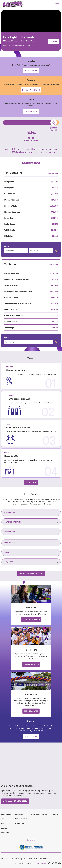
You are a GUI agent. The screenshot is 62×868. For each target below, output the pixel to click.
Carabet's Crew (11, 297)
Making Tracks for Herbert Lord (18, 291)
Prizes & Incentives (21, 819)
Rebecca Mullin (11, 206)
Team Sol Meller (11, 285)
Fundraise (19, 814)
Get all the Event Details (31, 573)
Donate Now (31, 111)
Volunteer (55, 814)
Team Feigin (9, 327)
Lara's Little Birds (12, 309)
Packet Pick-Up (31, 531)
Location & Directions (31, 522)
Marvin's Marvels (12, 273)
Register (53, 42)
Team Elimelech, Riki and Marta (18, 303)
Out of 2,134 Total (53, 173)
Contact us (5, 833)
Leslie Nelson (10, 224)
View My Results (31, 664)
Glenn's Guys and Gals (14, 315)
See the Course (31, 711)
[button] (57, 4)
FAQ (3, 823)
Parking (31, 552)
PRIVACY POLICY (41, 863)
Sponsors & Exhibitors (39, 814)
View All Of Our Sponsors (15, 801)
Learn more (31, 483)
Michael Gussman (12, 200)
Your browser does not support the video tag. (31, 21)
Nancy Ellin (9, 188)
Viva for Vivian (10, 321)
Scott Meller (10, 194)
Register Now (31, 71)
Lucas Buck (9, 218)
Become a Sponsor (31, 90)
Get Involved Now (31, 620)
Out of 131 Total (53, 265)
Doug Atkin (9, 182)
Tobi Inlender (10, 230)
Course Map (31, 562)
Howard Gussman (12, 212)
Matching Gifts (20, 823)
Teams (3, 819)
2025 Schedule (31, 512)
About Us (4, 828)
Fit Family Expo (31, 543)
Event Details (6, 814)
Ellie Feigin (9, 236)
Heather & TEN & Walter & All (17, 279)
